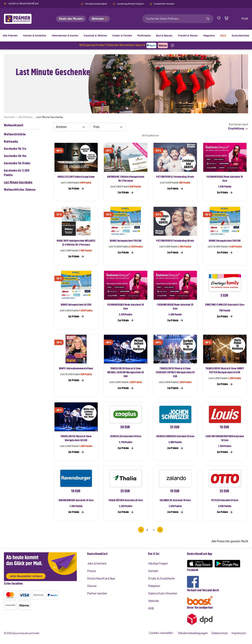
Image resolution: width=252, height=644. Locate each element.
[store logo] (24, 19)
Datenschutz (220, 633)
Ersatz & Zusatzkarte (161, 578)
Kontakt (153, 571)
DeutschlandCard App (101, 578)
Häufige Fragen (158, 564)
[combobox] (178, 19)
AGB (151, 608)
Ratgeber (154, 586)
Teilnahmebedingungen (193, 633)
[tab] (70, 127)
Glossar (92, 586)
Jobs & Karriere (97, 564)
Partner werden (97, 593)
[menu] (126, 36)
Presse (92, 571)
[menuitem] (35, 36)
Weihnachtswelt (14, 125)
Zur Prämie (76, 188)
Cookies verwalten (161, 633)
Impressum (239, 633)
